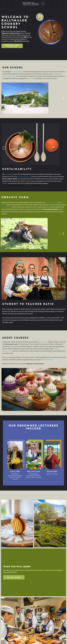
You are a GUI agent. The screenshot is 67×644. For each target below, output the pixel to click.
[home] (30, 4)
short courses (43, 342)
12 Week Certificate (18, 72)
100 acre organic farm (24, 176)
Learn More (14, 577)
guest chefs (31, 78)
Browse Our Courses (12, 46)
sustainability (9, 174)
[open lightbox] (17, 524)
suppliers (5, 183)
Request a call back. (47, 360)
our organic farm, (7, 207)
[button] (43, 4)
